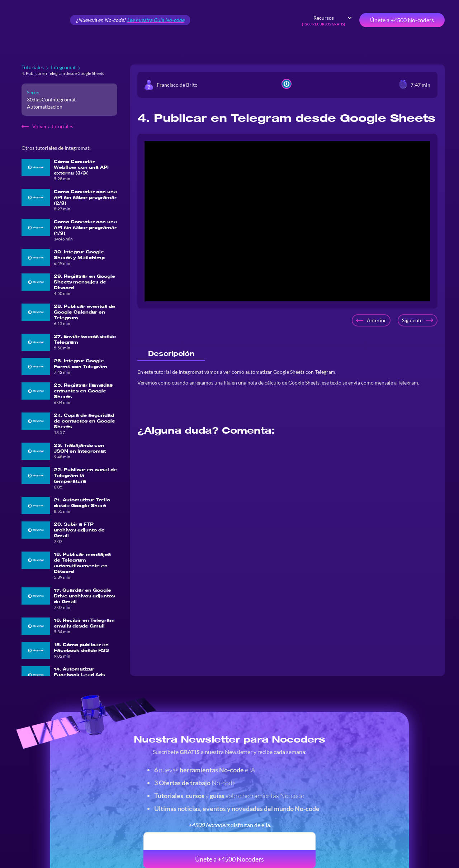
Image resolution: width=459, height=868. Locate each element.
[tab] (171, 354)
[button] (327, 20)
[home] (39, 20)
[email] (229, 841)
